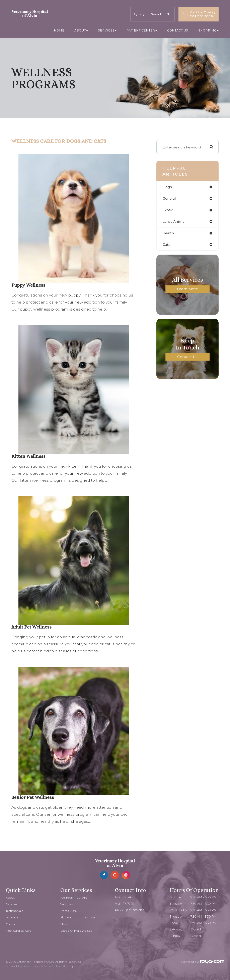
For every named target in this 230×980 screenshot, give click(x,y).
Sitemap (68, 966)
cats (166, 246)
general (170, 199)
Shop (64, 924)
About (10, 898)
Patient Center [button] (142, 30)
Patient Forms (16, 917)
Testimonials (15, 911)
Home (59, 30)
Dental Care (69, 911)
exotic (168, 211)
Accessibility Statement (22, 966)
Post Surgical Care (19, 931)
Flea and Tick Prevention (79, 917)
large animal (174, 222)
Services (12, 904)
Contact (12, 924)
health (169, 234)
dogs (167, 187)
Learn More (187, 290)
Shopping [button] (208, 30)
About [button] (81, 30)
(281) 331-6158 (136, 910)
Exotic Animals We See (77, 931)
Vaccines (67, 904)
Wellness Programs (74, 898)
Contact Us (178, 30)
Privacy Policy (50, 966)
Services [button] (107, 30)
